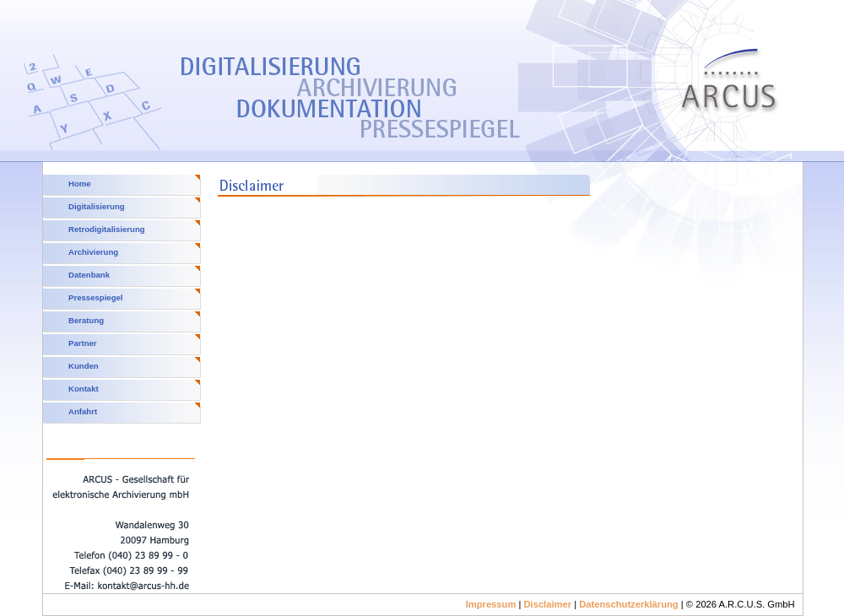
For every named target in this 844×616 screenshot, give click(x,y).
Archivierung (93, 252)
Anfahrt (83, 411)
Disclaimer (547, 604)
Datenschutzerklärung (629, 604)
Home (80, 184)
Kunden (84, 366)
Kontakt (84, 389)
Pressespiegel (96, 297)
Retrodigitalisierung (107, 229)
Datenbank (89, 275)
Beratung (86, 320)
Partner (83, 343)
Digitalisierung (97, 206)
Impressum (491, 604)
